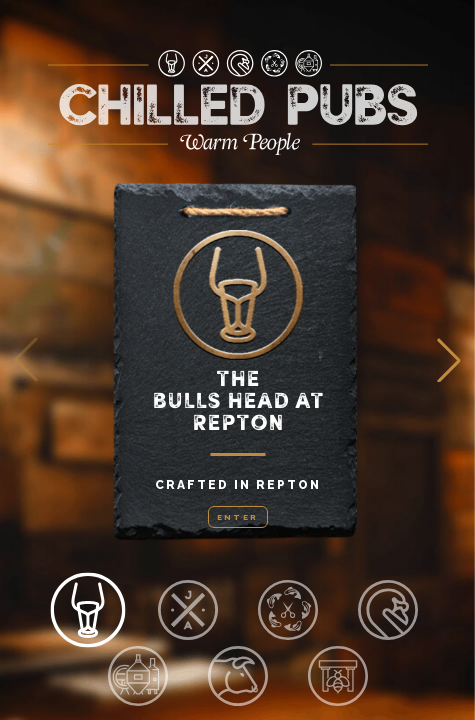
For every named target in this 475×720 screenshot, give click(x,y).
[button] (449, 360)
